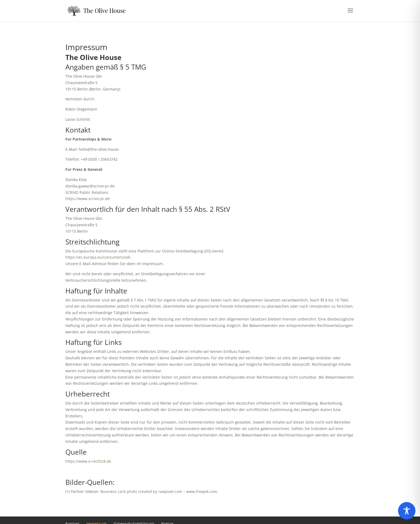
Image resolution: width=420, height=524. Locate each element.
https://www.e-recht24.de (88, 461)
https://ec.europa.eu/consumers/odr (98, 257)
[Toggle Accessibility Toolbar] (407, 511)
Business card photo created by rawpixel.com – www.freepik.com (159, 491)
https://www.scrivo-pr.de (88, 199)
